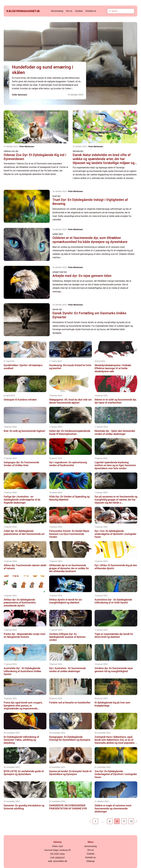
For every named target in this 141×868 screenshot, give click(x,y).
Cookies (79, 11)
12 (131, 821)
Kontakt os (91, 11)
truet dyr (56, 196)
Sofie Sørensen (20, 95)
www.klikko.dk (60, 861)
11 (124, 821)
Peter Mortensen (27, 147)
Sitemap (91, 861)
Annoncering (57, 11)
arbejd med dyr (60, 272)
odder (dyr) (58, 234)
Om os (69, 11)
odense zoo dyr (11, 151)
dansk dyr (57, 309)
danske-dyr (78, 151)
